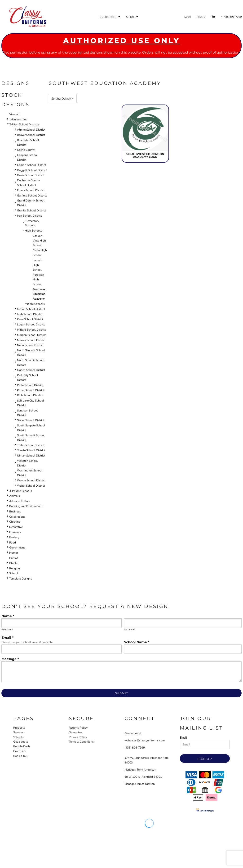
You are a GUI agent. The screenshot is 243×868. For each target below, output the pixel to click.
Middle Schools (35, 304)
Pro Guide (20, 751)
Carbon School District (31, 165)
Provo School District (31, 390)
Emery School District (31, 190)
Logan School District (31, 324)
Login (188, 17)
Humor (14, 553)
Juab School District (30, 314)
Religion (15, 568)
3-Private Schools (21, 491)
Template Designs (21, 579)
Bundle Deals (22, 746)
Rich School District (30, 395)
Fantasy (14, 537)
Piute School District (30, 385)
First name (7, 630)
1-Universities (18, 119)
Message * (10, 659)
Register (201, 17)
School (14, 573)
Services (18, 732)
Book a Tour (21, 756)
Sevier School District (31, 420)
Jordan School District (31, 309)
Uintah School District (31, 456)
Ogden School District (31, 370)
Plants (13, 563)
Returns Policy (78, 728)
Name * (8, 616)
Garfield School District (32, 196)
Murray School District (31, 340)
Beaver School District (31, 135)
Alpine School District (31, 130)
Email (183, 738)
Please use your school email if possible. (27, 642)
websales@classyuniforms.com (145, 740)
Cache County (26, 150)
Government (17, 548)
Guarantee (75, 732)
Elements (15, 532)
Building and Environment (26, 506)
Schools (18, 737)
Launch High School (37, 265)
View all (14, 114)
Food (13, 543)
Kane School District (30, 319)
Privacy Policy (78, 737)
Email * (7, 638)
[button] (110, 17)
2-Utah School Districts (24, 124)
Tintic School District (30, 445)
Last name (130, 630)
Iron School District (29, 216)
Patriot (13, 558)
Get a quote (21, 742)
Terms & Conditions (81, 742)
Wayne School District (31, 480)
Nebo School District (30, 345)
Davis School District (30, 175)
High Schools (33, 231)
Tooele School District (31, 450)
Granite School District (31, 210)
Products (19, 728)
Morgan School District (32, 335)
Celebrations (17, 517)
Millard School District (31, 330)
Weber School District (31, 486)
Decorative (16, 527)
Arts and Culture (20, 501)
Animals (15, 496)
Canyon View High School (39, 241)
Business (15, 512)
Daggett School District (32, 170)
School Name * (137, 642)
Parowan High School (38, 279)
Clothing (15, 522)
